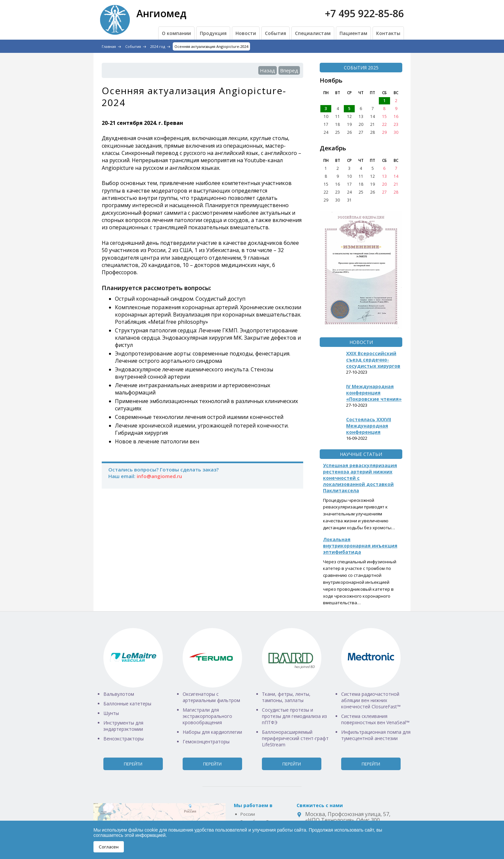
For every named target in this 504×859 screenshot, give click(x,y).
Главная (109, 46)
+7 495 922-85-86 (364, 13)
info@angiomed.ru (159, 476)
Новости (246, 33)
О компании (176, 33)
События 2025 (361, 68)
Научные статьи (361, 454)
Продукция (213, 33)
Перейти (133, 764)
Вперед (289, 70)
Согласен (109, 847)
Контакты (388, 33)
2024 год (158, 46)
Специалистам (313, 33)
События (275, 33)
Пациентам (353, 33)
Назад (268, 70)
